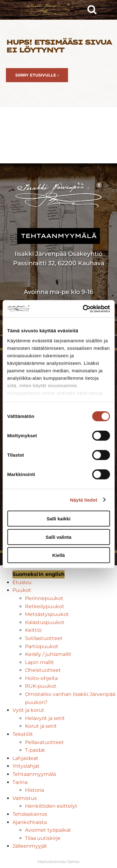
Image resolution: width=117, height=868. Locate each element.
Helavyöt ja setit (45, 718)
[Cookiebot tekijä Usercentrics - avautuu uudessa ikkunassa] (83, 309)
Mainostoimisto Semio (58, 862)
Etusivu (22, 582)
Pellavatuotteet (44, 742)
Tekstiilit (23, 734)
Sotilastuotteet (44, 638)
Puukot (22, 590)
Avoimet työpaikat (48, 830)
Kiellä (58, 555)
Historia (34, 790)
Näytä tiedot (84, 500)
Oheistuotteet (43, 670)
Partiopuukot (42, 646)
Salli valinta (58, 537)
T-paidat (35, 750)
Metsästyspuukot (47, 614)
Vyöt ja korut (28, 710)
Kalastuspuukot (45, 622)
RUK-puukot (41, 686)
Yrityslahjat (26, 766)
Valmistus (25, 798)
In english (52, 574)
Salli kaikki (58, 519)
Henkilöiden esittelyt (51, 806)
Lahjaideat (25, 758)
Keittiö (33, 630)
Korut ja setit (41, 726)
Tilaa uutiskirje (43, 838)
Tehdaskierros (30, 814)
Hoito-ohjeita (41, 678)
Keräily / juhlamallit (48, 654)
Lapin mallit (39, 662)
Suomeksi (25, 574)
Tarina (20, 782)
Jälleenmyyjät (30, 846)
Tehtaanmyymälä (34, 774)
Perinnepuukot (44, 598)
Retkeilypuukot (45, 606)
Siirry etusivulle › (37, 75)
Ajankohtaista (30, 822)
